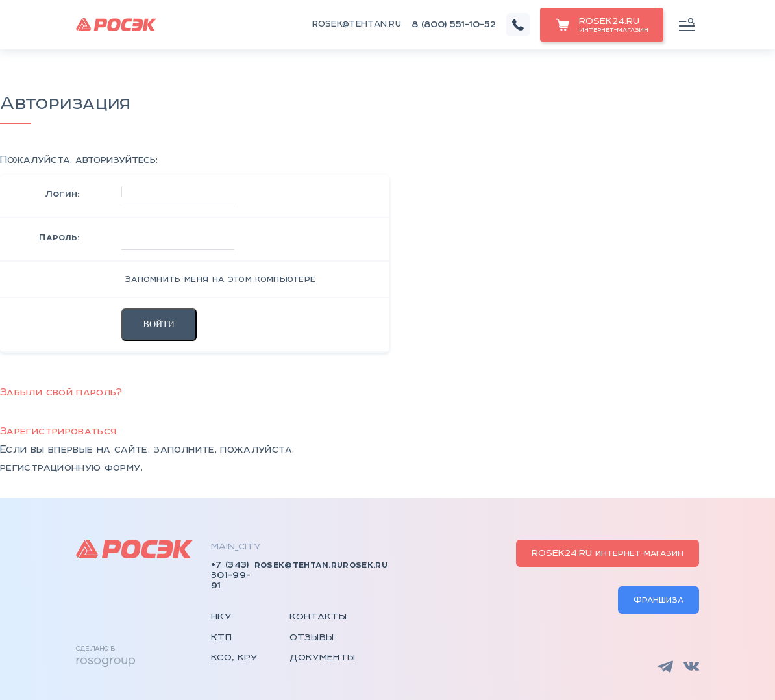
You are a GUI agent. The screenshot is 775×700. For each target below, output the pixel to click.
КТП (221, 638)
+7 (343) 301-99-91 (231, 575)
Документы (322, 658)
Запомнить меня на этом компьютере (219, 279)
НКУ (221, 617)
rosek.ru (365, 565)
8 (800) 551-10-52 (454, 25)
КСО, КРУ (234, 658)
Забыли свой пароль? (61, 393)
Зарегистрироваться (58, 431)
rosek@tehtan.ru (357, 24)
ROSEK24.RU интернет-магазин (608, 553)
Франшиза (658, 600)
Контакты (318, 617)
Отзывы (312, 638)
